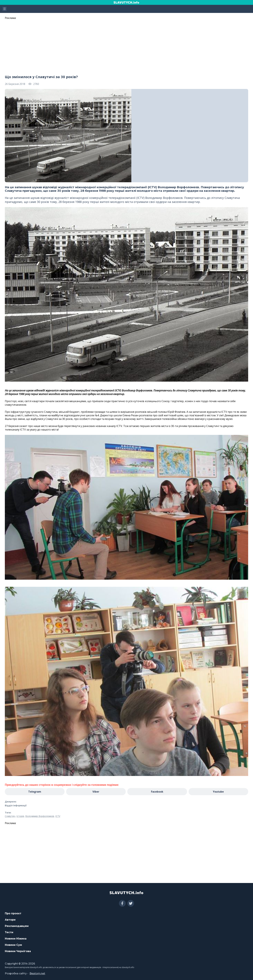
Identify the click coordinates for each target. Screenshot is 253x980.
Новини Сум (13, 945)
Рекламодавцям (17, 926)
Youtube (218, 792)
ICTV (58, 816)
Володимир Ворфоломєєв (40, 816)
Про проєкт (13, 913)
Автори (10, 920)
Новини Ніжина (16, 939)
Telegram (35, 792)
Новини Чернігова (18, 951)
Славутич (10, 816)
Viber (96, 792)
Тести (9, 932)
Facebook (157, 792)
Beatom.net (37, 973)
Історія (20, 816)
